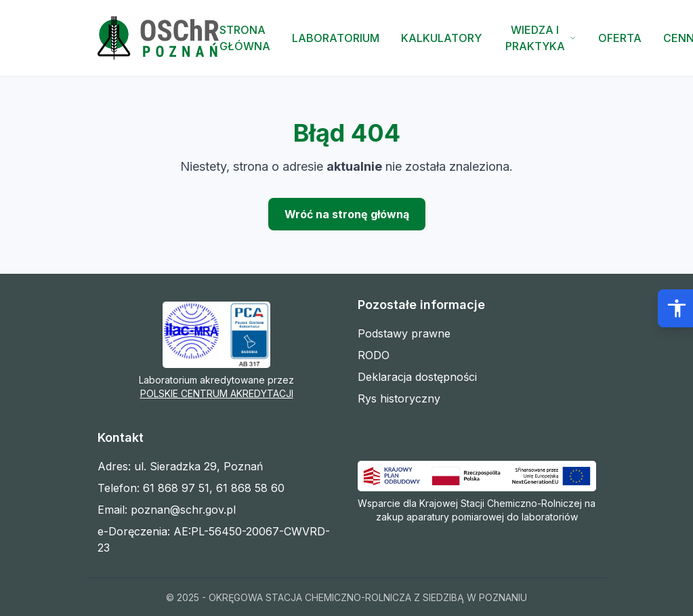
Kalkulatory (441, 38)
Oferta (620, 38)
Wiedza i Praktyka (541, 38)
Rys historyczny (399, 398)
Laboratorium (336, 38)
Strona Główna (245, 38)
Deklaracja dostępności (417, 377)
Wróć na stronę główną (347, 214)
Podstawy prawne (404, 333)
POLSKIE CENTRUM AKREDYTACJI (217, 393)
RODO (374, 355)
